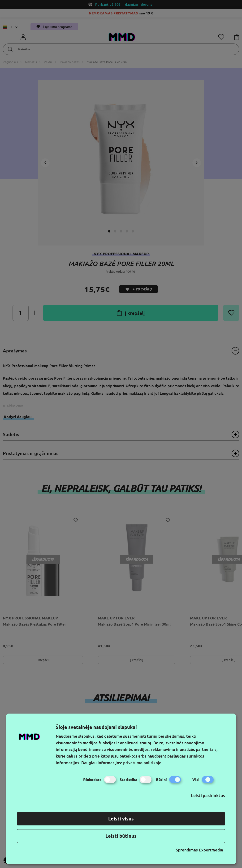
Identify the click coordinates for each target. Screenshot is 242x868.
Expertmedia (211, 850)
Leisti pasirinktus (208, 795)
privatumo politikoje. (143, 763)
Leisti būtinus (121, 836)
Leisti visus (121, 819)
